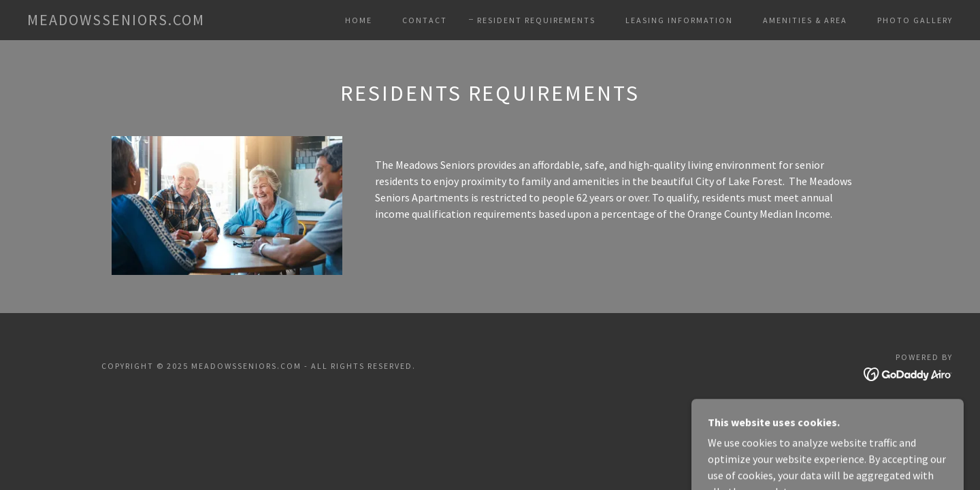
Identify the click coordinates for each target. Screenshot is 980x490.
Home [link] (359, 20)
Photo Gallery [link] (915, 20)
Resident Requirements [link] (536, 20)
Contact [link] (425, 20)
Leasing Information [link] (679, 20)
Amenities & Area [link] (805, 20)
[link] (116, 21)
